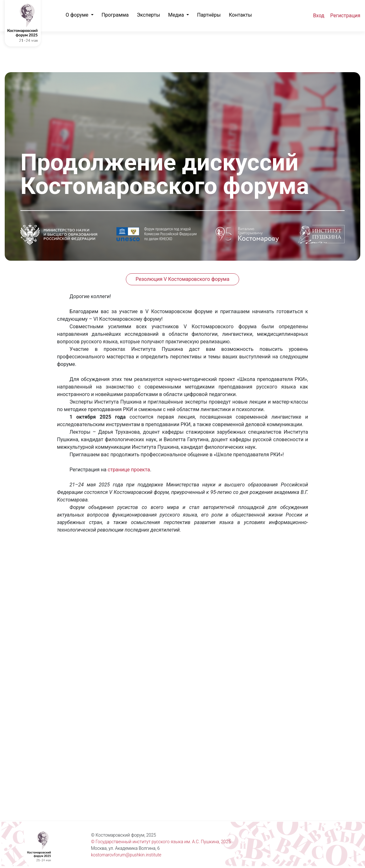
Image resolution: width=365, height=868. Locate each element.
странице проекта (129, 470)
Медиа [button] (177, 15)
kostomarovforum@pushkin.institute (126, 855)
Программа (115, 15)
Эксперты (148, 15)
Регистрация (345, 16)
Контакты (240, 15)
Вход (319, 16)
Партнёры (209, 15)
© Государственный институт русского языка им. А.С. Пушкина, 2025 (161, 842)
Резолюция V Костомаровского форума (182, 279)
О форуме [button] (78, 15)
